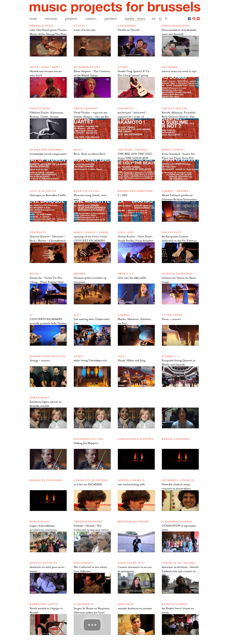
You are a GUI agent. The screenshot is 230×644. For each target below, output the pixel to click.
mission (51, 19)
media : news (135, 19)
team (33, 19)
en (154, 19)
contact (91, 19)
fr (166, 19)
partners (111, 19)
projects (71, 19)
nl (160, 19)
